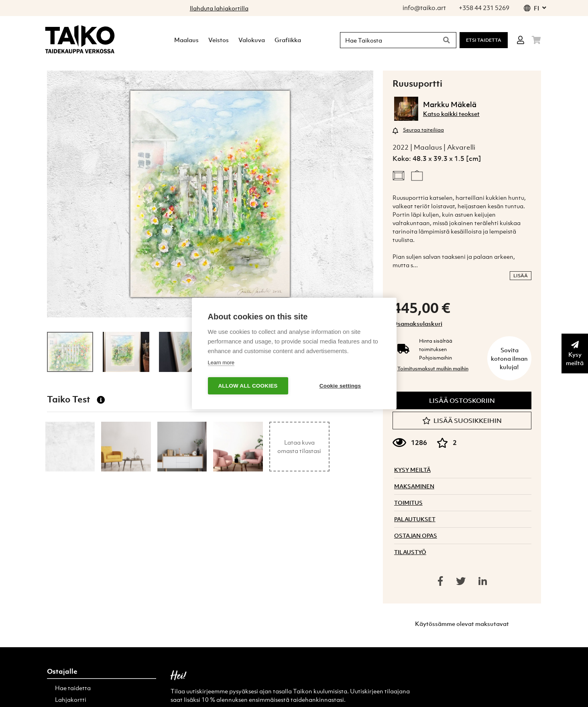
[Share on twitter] (461, 581)
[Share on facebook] (440, 581)
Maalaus (186, 40)
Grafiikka (288, 40)
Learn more (221, 363)
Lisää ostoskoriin (462, 400)
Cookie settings (340, 386)
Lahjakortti (71, 699)
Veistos (219, 40)
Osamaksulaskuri (417, 323)
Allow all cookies (248, 386)
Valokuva (252, 40)
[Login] (521, 40)
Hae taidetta (73, 688)
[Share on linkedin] (483, 581)
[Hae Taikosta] (387, 40)
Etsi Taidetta (484, 40)
